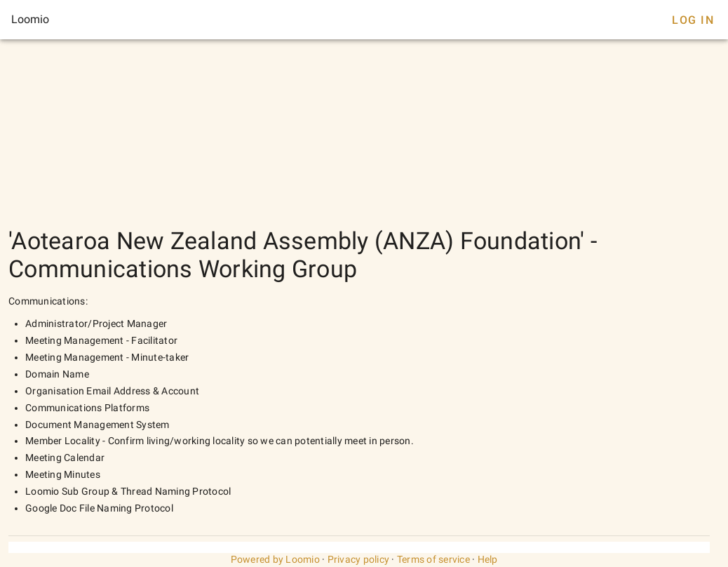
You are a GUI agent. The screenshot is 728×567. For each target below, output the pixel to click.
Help (488, 559)
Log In (693, 20)
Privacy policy (359, 559)
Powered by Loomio (275, 559)
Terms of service (433, 559)
